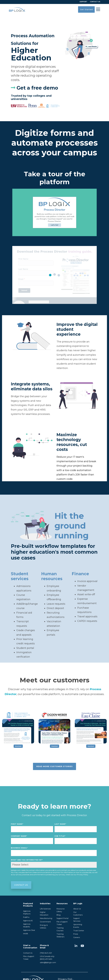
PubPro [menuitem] (26, 917)
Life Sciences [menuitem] (45, 909)
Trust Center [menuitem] (79, 931)
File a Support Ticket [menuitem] (62, 923)
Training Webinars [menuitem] (60, 935)
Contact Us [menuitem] (28, 953)
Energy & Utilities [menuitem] (44, 926)
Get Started (86, 9)
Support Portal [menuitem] (62, 918)
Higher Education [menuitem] (44, 914)
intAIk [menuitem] (26, 934)
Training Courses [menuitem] (60, 929)
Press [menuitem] (76, 934)
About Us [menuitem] (77, 909)
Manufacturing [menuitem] (46, 918)
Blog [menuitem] (59, 915)
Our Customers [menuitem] (78, 914)
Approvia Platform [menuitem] (27, 912)
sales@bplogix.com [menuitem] (48, 962)
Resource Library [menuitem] (61, 910)
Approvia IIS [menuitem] (28, 921)
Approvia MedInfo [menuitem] (27, 925)
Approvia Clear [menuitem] (29, 930)
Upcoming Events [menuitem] (78, 926)
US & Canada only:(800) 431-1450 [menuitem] (47, 958)
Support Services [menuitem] (77, 920)
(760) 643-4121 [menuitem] (46, 953)
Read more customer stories (55, 766)
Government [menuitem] (45, 922)
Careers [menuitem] (77, 937)
